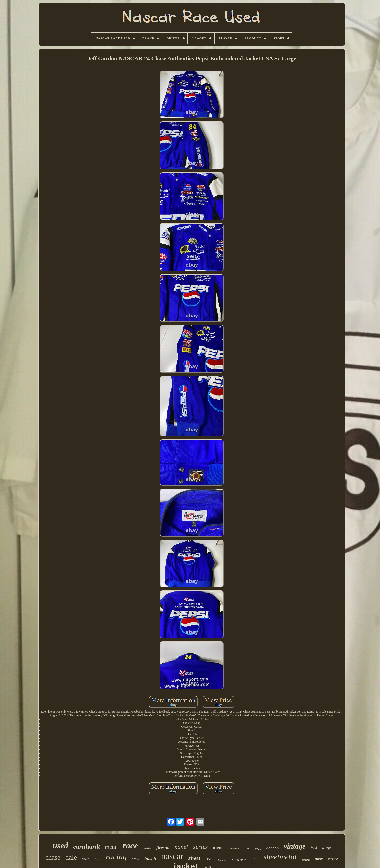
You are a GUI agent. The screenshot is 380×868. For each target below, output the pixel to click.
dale (71, 857)
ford (314, 848)
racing (116, 857)
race (130, 846)
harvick (234, 848)
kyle (258, 849)
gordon (272, 848)
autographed (239, 859)
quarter (147, 848)
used (60, 846)
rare (247, 848)
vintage (295, 846)
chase (53, 857)
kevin (333, 859)
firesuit (163, 848)
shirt (256, 859)
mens (218, 848)
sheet (194, 858)
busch (150, 859)
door (97, 859)
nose (319, 859)
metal (111, 847)
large (327, 848)
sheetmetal (280, 857)
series (200, 847)
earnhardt (86, 847)
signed (306, 860)
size (85, 859)
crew (136, 859)
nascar (172, 856)
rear (209, 858)
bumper (222, 860)
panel (181, 847)
